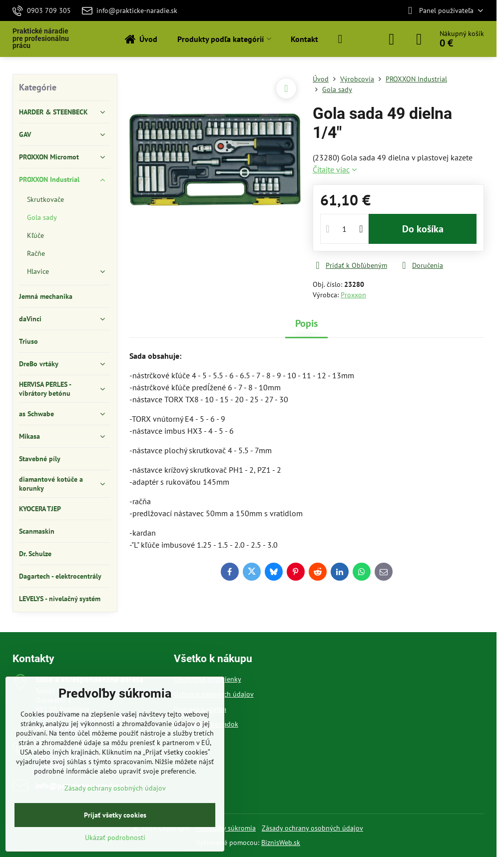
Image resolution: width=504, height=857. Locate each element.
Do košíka (423, 229)
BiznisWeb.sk (281, 843)
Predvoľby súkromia (226, 828)
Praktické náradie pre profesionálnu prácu (41, 39)
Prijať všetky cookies (115, 815)
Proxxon (353, 295)
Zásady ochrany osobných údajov (312, 828)
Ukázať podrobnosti (115, 838)
